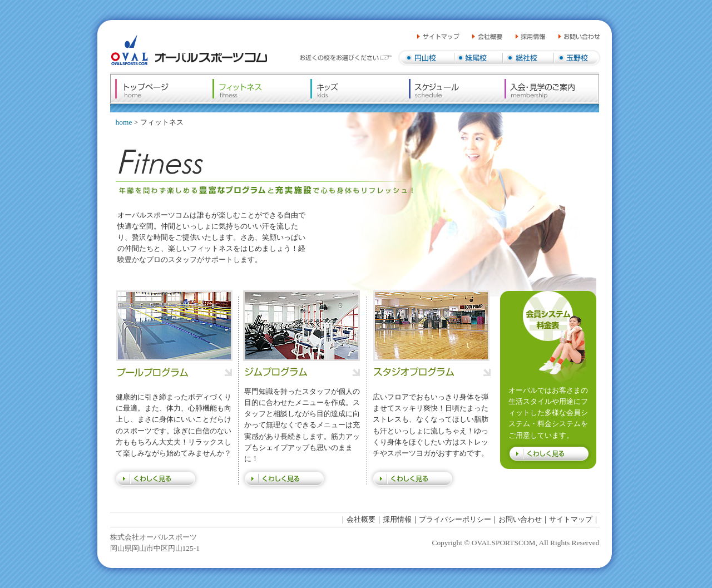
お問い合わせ (520, 519)
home (124, 122)
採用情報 (397, 519)
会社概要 (361, 519)
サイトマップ (571, 519)
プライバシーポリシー (455, 519)
